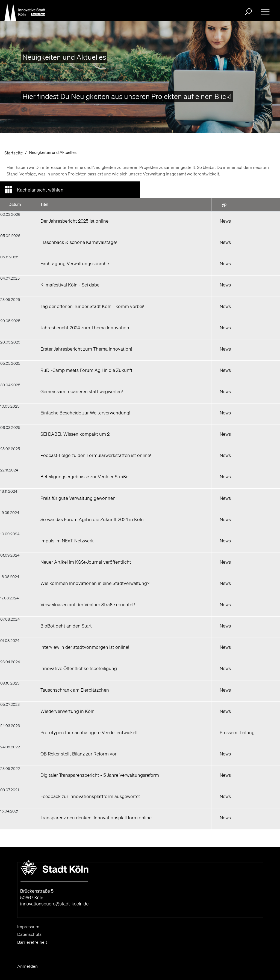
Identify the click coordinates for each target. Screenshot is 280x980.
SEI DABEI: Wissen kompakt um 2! (76, 434)
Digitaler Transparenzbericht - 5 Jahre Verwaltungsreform (100, 775)
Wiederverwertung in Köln (67, 711)
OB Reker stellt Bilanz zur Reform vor (79, 754)
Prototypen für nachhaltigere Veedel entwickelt (89, 732)
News (225, 221)
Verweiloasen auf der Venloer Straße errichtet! (88, 604)
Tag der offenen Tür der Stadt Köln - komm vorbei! (92, 306)
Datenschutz (29, 934)
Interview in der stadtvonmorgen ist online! (85, 647)
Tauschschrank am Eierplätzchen (75, 690)
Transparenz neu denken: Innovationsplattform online (96, 818)
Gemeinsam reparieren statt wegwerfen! (82, 391)
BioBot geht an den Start (66, 626)
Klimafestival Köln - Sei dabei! (71, 285)
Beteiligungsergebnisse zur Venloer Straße (84, 476)
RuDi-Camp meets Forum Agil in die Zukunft (86, 370)
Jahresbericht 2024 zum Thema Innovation (85, 328)
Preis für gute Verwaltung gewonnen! (79, 498)
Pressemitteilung (237, 732)
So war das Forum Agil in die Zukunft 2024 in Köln (92, 519)
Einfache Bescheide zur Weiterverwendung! (85, 413)
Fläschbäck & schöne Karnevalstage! (79, 242)
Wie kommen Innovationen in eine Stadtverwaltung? (95, 583)
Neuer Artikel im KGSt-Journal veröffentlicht (86, 562)
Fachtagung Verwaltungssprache (75, 263)
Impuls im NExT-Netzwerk (67, 541)
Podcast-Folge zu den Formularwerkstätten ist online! (96, 455)
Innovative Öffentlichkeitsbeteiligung (79, 668)
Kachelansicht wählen (40, 190)
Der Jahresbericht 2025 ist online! (75, 221)
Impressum (28, 927)
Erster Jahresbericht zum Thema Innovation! (86, 349)
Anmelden (28, 966)
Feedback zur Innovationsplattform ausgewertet (90, 796)
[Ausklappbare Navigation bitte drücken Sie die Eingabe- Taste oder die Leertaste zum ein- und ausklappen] (265, 12)
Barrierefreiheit (32, 942)
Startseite (14, 153)
